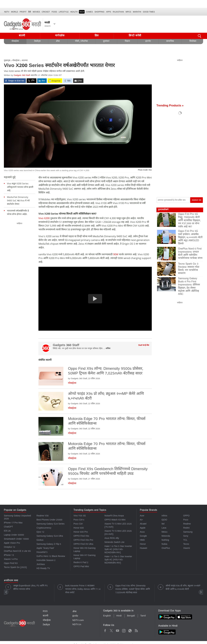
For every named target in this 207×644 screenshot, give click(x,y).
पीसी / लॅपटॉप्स (81, 41)
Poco (186, 520)
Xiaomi (187, 548)
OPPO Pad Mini (81, 567)
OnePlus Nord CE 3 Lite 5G (17, 551)
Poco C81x (79, 520)
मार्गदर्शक (60, 36)
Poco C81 (78, 524)
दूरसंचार (106, 41)
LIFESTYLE (64, 12)
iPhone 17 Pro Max (13, 523)
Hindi (119, 616)
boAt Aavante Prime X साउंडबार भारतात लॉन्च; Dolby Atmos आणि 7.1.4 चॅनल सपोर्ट (83, 589)
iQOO (164, 520)
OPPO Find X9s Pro (83, 540)
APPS (109, 12)
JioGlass (41, 565)
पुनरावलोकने (163, 210)
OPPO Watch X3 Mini (115, 520)
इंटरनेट (148, 41)
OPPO (186, 516)
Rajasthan (118, 12)
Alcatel (143, 524)
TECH (82, 12)
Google (143, 536)
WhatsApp (130, 630)
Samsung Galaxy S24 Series (51, 524)
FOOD (54, 12)
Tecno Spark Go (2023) (15, 568)
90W (116, 254)
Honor (143, 544)
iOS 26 (7, 531)
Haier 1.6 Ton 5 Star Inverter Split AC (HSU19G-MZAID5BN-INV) (118, 550)
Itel (163, 524)
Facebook (105, 630)
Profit (23, 12)
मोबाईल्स (15, 41)
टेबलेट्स (37, 41)
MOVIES (36, 12)
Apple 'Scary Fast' (46, 548)
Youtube (118, 630)
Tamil (143, 616)
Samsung (188, 532)
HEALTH (74, 12)
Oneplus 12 (9, 547)
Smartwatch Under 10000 (16, 539)
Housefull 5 (42, 552)
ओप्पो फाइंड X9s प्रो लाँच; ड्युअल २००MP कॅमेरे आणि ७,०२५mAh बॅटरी (183, 588)
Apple (143, 528)
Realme (187, 524)
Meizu (164, 532)
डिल (97, 36)
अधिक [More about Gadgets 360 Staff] (108, 349)
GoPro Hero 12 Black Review (51, 557)
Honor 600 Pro (81, 532)
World (15, 12)
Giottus (40, 540)
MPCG (128, 12)
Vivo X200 (44, 218)
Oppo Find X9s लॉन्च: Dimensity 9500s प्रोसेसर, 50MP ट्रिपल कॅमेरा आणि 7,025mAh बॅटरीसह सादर (133, 589)
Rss (136, 630)
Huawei (143, 548)
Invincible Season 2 (46, 561)
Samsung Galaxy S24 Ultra (50, 536)
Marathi (137, 12)
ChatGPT (8, 527)
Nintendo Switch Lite (114, 542)
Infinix (164, 516)
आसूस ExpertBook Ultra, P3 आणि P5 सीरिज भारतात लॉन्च (30, 588)
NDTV (7, 12)
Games (89, 12)
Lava (164, 528)
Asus (142, 532)
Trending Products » (170, 106)
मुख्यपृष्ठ (7, 61)
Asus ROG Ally (112, 538)
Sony (186, 536)
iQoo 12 (40, 532)
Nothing (165, 540)
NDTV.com (78, 620)
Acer (142, 516)
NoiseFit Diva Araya (114, 516)
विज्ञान (127, 41)
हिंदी (30, 12)
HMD (142, 540)
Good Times (149, 12)
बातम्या (25, 61)
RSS (45, 611)
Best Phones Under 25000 (49, 520)
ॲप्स (58, 41)
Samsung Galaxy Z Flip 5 (49, 544)
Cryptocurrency (44, 528)
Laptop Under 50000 (14, 535)
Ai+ (141, 520)
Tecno (186, 544)
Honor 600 (79, 528)
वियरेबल (193, 41)
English (107, 616)
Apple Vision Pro (12, 543)
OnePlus (166, 548)
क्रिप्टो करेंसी (135, 36)
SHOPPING (99, 12)
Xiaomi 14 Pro (11, 559)
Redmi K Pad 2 (81, 563)
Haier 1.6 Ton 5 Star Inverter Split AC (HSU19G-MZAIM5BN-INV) (118, 560)
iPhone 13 (9, 555)
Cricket (46, 12)
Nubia (164, 544)
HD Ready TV (43, 569)
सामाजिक (170, 41)
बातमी (22, 36)
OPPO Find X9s (81, 536)
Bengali (131, 616)
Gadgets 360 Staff (22, 75)
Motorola (166, 536)
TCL (185, 540)
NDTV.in (77, 625)
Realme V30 (43, 516)
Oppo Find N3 (11, 564)
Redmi (186, 528)
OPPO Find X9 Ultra (83, 544)
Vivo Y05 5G (80, 516)
